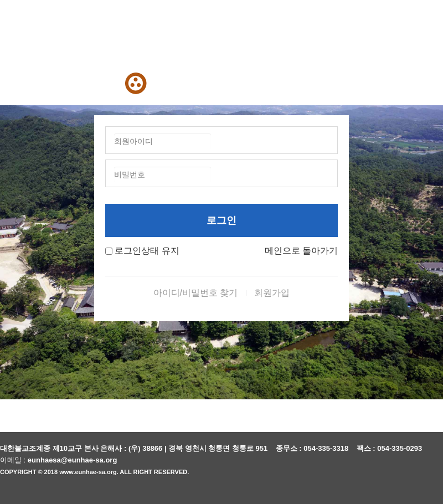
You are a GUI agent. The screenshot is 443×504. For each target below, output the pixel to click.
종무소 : (290, 448)
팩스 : (367, 448)
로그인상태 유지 (147, 251)
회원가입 (272, 293)
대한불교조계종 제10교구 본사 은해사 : (63, 448)
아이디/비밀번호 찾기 (196, 293)
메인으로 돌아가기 (301, 251)
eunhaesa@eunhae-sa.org (73, 460)
